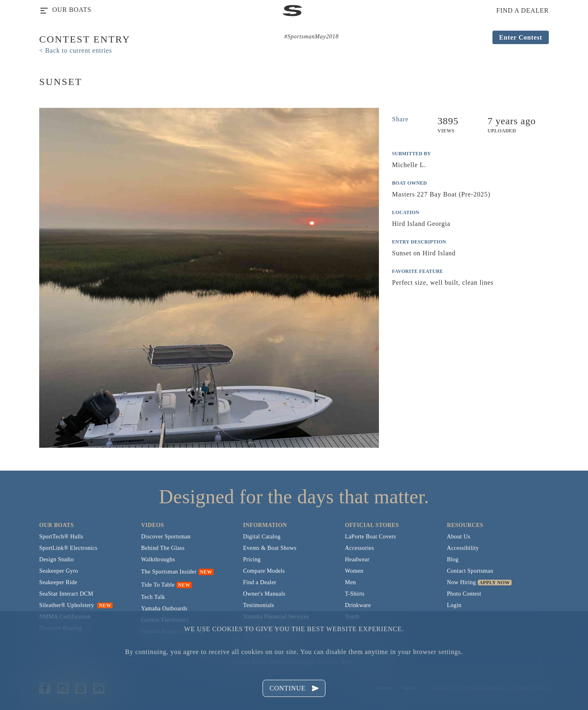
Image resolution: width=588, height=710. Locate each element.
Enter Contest (521, 37)
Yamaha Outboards (164, 608)
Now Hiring (461, 582)
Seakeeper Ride (58, 582)
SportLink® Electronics (68, 548)
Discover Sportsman (166, 537)
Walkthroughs (158, 559)
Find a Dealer (259, 582)
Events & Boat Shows (270, 548)
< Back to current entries (76, 50)
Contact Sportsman (470, 571)
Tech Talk (153, 597)
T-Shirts (355, 594)
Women (354, 571)
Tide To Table (158, 585)
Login (454, 605)
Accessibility (463, 548)
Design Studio (57, 559)
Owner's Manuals (264, 594)
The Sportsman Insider (169, 572)
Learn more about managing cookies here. (294, 662)
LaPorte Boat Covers (371, 537)
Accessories (360, 548)
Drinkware (358, 605)
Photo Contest (464, 594)
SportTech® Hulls (61, 537)
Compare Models (264, 571)
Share (400, 119)
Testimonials (258, 605)
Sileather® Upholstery (76, 605)
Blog (453, 559)
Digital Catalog (262, 537)
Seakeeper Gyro (59, 571)
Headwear (357, 559)
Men (351, 582)
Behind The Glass (163, 548)
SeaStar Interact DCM (66, 594)
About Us (458, 537)
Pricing (252, 559)
